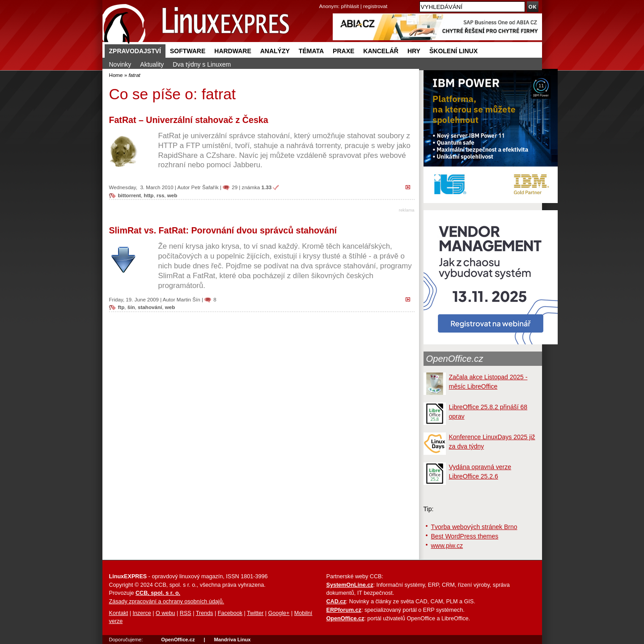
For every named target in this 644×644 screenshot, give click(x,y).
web (172, 195)
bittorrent (130, 195)
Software (188, 51)
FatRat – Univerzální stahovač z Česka (189, 120)
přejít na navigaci (322, 0)
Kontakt (119, 613)
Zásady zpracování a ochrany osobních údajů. (167, 602)
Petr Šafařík (205, 187)
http (149, 195)
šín (131, 307)
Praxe (343, 51)
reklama (407, 210)
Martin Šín (189, 299)
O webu (165, 613)
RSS (186, 613)
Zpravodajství (135, 51)
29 (235, 187)
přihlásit (350, 6)
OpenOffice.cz (455, 359)
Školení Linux (453, 51)
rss (160, 195)
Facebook (230, 613)
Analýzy (275, 51)
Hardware (233, 51)
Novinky (120, 64)
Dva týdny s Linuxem (202, 64)
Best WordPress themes (465, 536)
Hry (414, 51)
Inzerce (142, 613)
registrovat (375, 6)
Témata (311, 51)
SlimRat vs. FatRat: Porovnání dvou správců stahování (223, 230)
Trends (205, 613)
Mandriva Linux (232, 640)
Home (116, 75)
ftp (121, 307)
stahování (150, 307)
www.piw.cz (447, 546)
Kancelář (381, 51)
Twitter (255, 613)
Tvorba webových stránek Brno (474, 527)
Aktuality (152, 64)
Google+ (279, 613)
